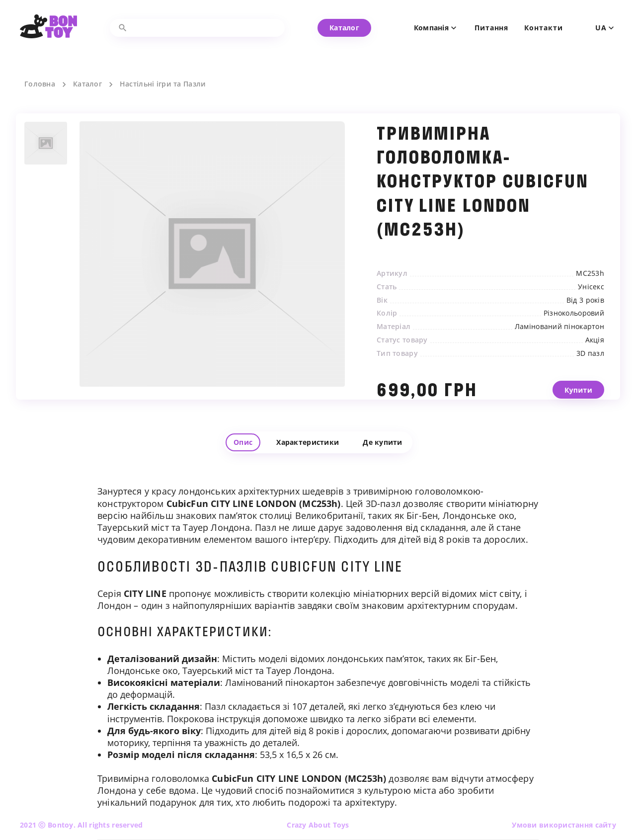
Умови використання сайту (564, 825)
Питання (491, 28)
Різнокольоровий (574, 313)
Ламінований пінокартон (559, 327)
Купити (578, 397)
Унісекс (591, 287)
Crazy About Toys (318, 825)
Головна (40, 84)
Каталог (87, 84)
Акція (595, 340)
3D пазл (590, 353)
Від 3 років (585, 300)
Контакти (543, 28)
